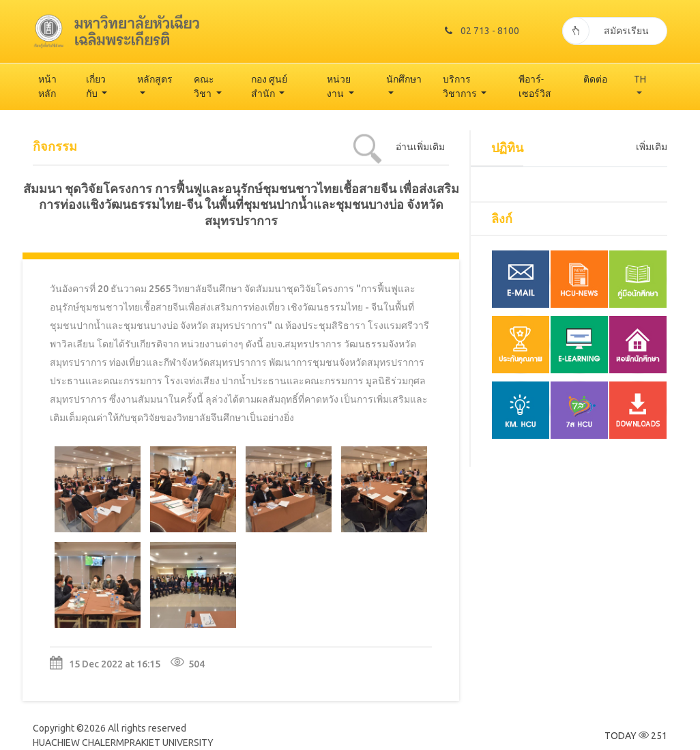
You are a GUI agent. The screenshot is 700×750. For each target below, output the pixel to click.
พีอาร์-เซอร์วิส (535, 86)
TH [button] (640, 79)
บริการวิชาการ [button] (461, 86)
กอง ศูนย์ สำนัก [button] (269, 86)
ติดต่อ (595, 79)
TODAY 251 (636, 736)
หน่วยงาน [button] (339, 86)
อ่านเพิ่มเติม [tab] (420, 147)
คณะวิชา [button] (204, 86)
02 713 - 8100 (482, 31)
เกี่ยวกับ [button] (96, 86)
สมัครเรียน (606, 31)
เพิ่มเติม (652, 147)
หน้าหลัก (47, 86)
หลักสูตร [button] (155, 79)
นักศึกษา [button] (404, 79)
